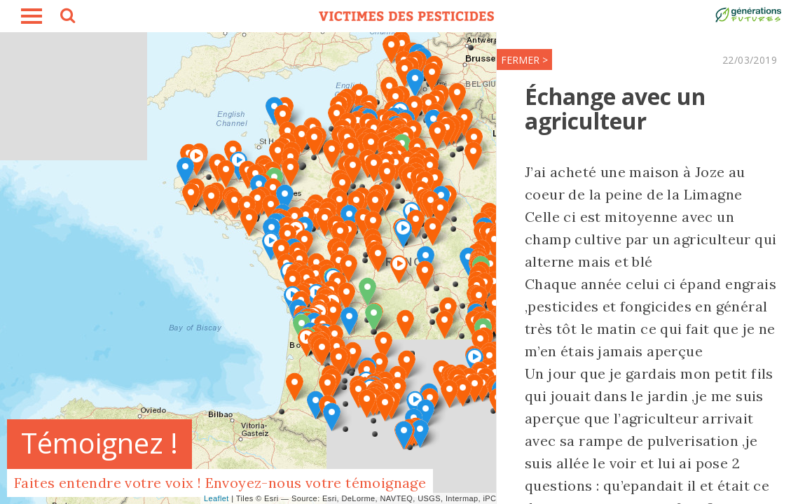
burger (32, 16)
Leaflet (216, 498)
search (67, 17)
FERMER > (420, 60)
